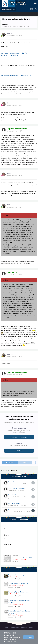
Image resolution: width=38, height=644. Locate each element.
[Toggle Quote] (4, 215)
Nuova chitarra (13, 482)
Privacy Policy (15, 628)
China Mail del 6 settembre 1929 (22, 558)
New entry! (12, 510)
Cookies (31, 628)
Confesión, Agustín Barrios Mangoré (19, 592)
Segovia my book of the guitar (17, 575)
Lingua (7, 628)
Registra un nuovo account (19, 437)
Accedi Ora (19, 451)
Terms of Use (12, 641)
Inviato (14, 36)
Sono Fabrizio (12, 495)
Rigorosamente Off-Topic (22, 26)
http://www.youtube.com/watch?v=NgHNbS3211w (16, 75)
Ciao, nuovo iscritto (14, 503)
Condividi (10, 462)
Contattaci (24, 628)
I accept (28, 637)
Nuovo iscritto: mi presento (17, 488)
